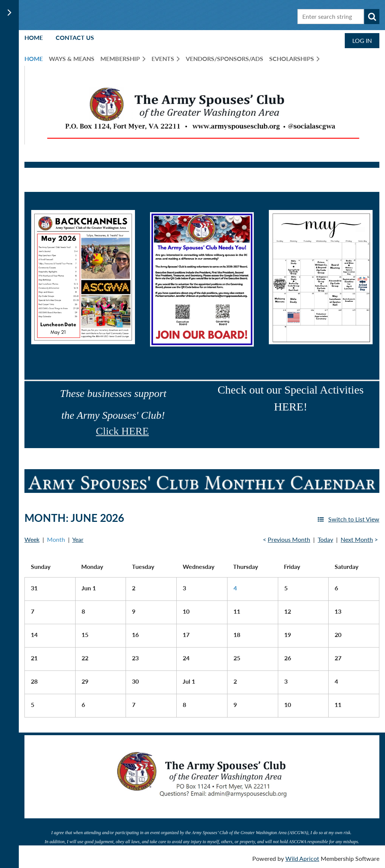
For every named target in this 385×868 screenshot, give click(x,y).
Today (325, 539)
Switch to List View (354, 519)
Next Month (357, 539)
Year (78, 539)
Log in (362, 40)
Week (32, 539)
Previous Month (289, 539)
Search (372, 17)
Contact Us (75, 37)
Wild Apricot (302, 858)
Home (34, 37)
